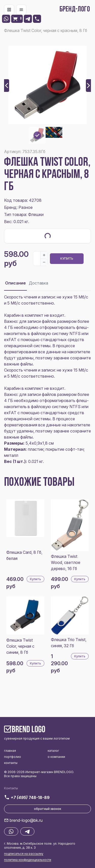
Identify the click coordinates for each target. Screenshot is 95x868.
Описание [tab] (15, 283)
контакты (11, 763)
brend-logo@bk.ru (26, 820)
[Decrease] (44, 262)
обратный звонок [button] (48, 809)
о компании (56, 757)
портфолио (13, 757)
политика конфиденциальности (28, 860)
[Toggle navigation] (9, 10)
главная (10, 751)
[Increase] (44, 255)
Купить (67, 258)
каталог (53, 751)
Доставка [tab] (39, 283)
